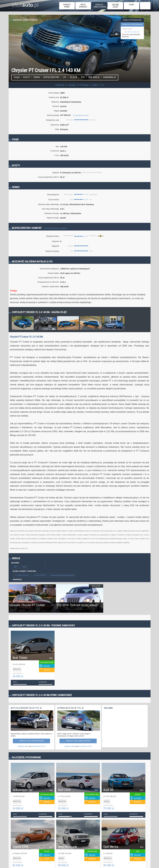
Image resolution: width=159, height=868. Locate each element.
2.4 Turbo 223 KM (22, 575)
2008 (24, 567)
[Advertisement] (124, 727)
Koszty (27, 77)
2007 (16, 567)
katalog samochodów (100, 6)
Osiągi (17, 77)
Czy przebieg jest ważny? (81, 115)
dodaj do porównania (132, 24)
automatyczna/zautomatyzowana (62, 575)
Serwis (37, 77)
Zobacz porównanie (132, 20)
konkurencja (110, 77)
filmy (131, 5)
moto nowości (83, 6)
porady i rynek (67, 6)
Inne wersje (94, 77)
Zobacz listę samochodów (31, 741)
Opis (83, 77)
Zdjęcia (73, 77)
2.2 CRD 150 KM (39, 575)
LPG (65, 77)
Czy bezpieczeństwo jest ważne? (55, 228)
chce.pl (22, 4)
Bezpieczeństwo (51, 77)
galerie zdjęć (115, 6)
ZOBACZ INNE (23, 746)
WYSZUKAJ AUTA (38, 746)
